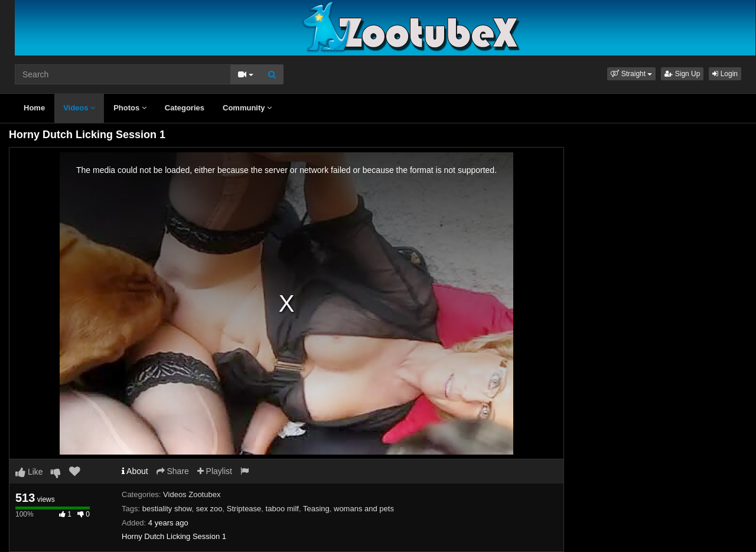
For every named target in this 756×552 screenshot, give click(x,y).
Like (29, 472)
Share (173, 471)
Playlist (215, 471)
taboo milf (282, 509)
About (135, 471)
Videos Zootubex (192, 494)
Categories (185, 108)
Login (725, 74)
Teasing (316, 509)
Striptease (244, 509)
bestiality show (167, 509)
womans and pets (364, 509)
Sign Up (682, 74)
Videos (79, 108)
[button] (631, 74)
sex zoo (209, 509)
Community (247, 108)
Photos (130, 108)
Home (34, 108)
